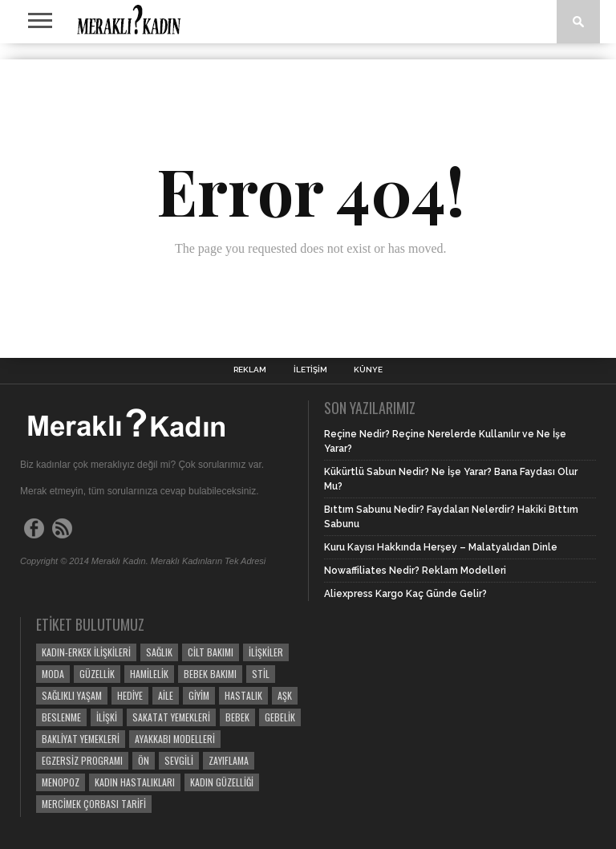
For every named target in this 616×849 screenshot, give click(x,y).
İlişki (107, 717)
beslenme (61, 717)
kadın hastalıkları (135, 782)
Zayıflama (229, 760)
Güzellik (97, 674)
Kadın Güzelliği (222, 782)
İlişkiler (266, 652)
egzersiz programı (82, 760)
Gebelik (280, 717)
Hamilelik (149, 674)
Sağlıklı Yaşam (72, 695)
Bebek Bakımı (210, 674)
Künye (368, 370)
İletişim (310, 370)
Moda (53, 674)
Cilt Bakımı (211, 652)
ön (144, 760)
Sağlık (159, 652)
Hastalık (243, 695)
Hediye (130, 695)
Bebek (237, 717)
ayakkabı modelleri (175, 739)
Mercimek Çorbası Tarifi (94, 804)
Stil (261, 674)
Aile (166, 695)
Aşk (285, 695)
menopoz (61, 782)
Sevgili (179, 760)
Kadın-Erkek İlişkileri (86, 652)
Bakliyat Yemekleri (81, 739)
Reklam (250, 370)
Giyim (199, 695)
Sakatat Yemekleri (171, 717)
